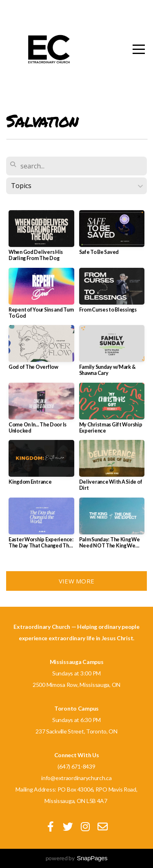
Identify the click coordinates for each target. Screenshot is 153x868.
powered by (77, 858)
